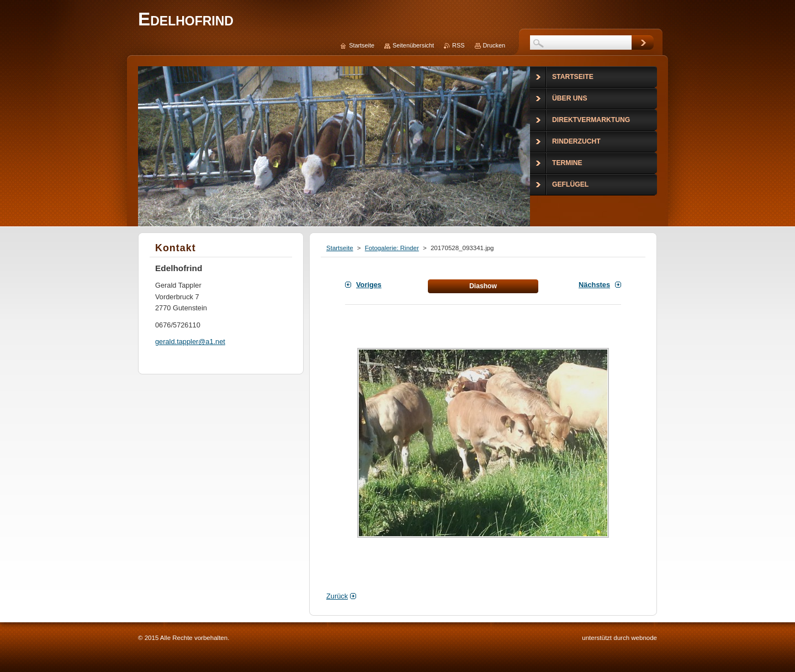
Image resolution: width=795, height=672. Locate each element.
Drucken (494, 45)
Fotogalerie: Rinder (392, 248)
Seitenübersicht (413, 45)
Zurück (337, 596)
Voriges (369, 285)
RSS (458, 45)
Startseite (340, 248)
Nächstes (594, 285)
